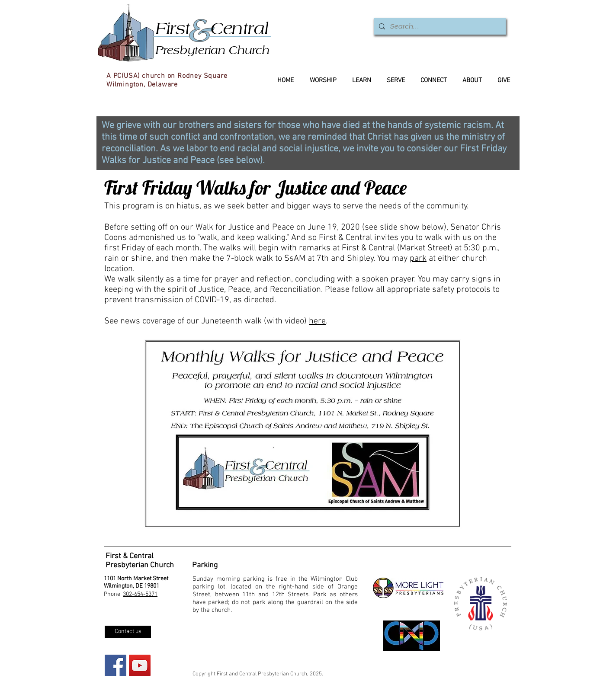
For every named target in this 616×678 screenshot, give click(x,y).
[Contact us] (128, 632)
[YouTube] (140, 665)
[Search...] (439, 26)
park (418, 259)
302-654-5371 (140, 594)
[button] (302, 434)
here (317, 321)
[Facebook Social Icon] (115, 665)
